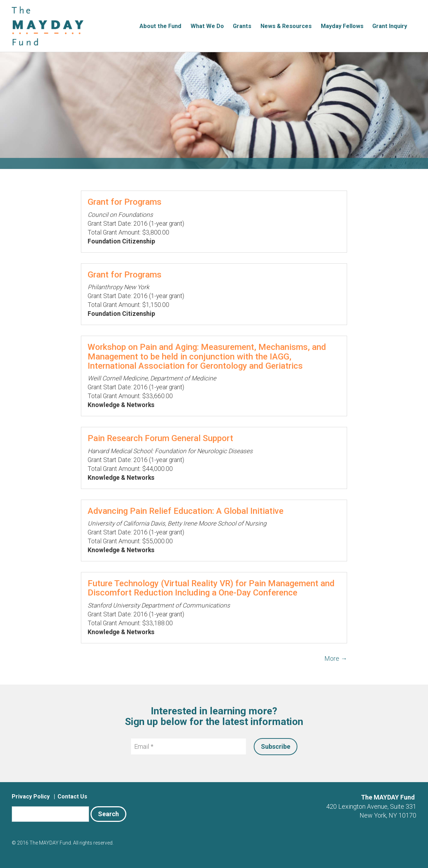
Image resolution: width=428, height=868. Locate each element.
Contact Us (72, 796)
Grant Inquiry (390, 26)
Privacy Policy (31, 796)
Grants (242, 26)
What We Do (207, 26)
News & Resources (286, 26)
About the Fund (160, 26)
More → (336, 658)
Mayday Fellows (342, 26)
